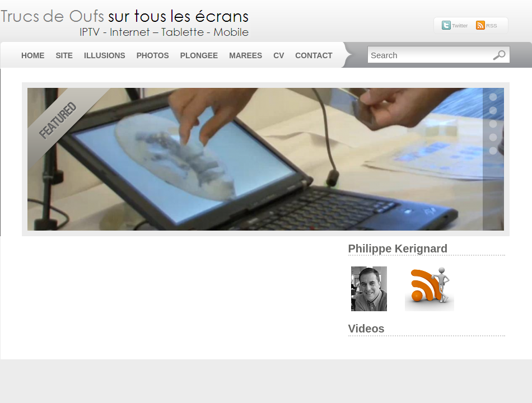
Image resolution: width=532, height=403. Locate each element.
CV (279, 56)
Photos (153, 56)
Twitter (460, 25)
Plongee (199, 56)
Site (64, 56)
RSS (492, 25)
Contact (314, 56)
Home (33, 56)
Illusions (105, 56)
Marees (246, 56)
